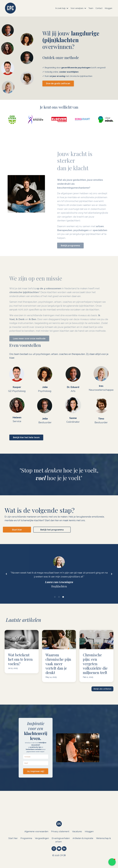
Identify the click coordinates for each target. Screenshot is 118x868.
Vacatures (77, 839)
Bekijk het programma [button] (52, 531)
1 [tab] (55, 601)
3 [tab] (63, 601)
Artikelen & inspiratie (83, 846)
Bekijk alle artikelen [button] (102, 693)
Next (112, 576)
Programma (26, 846)
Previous (6, 576)
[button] (112, 862)
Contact (99, 8)
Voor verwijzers (78, 8)
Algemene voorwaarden (36, 839)
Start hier (13, 846)
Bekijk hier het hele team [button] (26, 438)
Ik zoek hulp (62, 8)
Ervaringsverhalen (61, 846)
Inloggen (108, 8)
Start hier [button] (17, 531)
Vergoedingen (42, 846)
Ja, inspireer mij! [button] (36, 777)
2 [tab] (59, 601)
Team (91, 8)
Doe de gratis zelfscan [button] (58, 83)
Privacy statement (60, 839)
